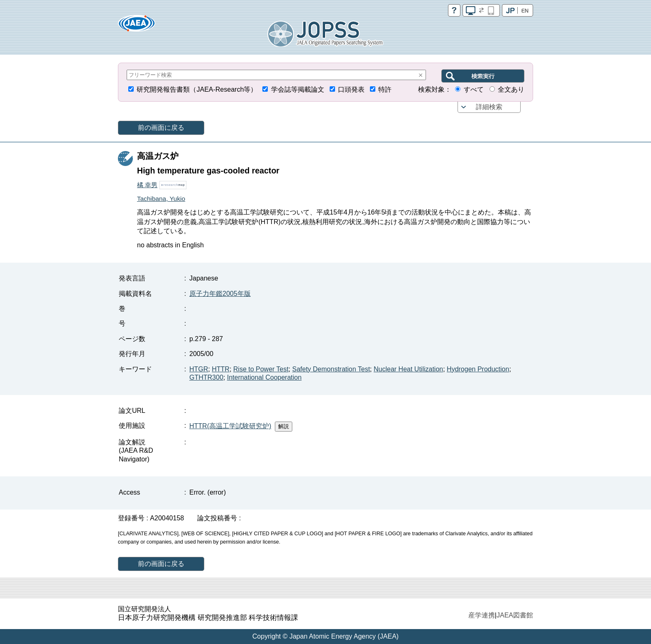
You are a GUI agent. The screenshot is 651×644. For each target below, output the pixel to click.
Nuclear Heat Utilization (408, 369)
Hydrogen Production (478, 369)
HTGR (199, 369)
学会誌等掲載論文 (298, 89)
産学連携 (482, 615)
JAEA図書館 (515, 615)
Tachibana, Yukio (161, 199)
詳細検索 (489, 107)
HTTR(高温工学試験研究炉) (230, 426)
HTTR (221, 369)
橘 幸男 (147, 185)
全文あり (511, 89)
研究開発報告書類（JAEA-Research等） (197, 89)
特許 (385, 89)
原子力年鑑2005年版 (220, 294)
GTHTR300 (206, 377)
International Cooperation (264, 377)
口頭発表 (351, 89)
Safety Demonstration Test (331, 369)
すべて (474, 89)
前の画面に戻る (161, 128)
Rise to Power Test (261, 369)
